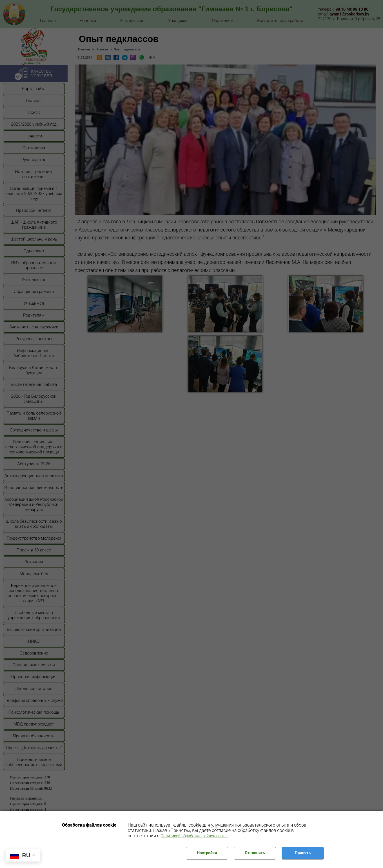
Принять (303, 853)
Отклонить (255, 853)
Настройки (207, 853)
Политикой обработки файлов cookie (194, 836)
